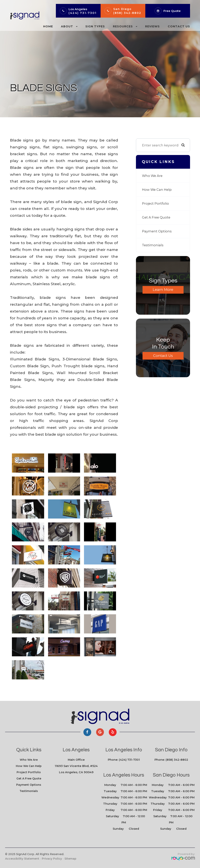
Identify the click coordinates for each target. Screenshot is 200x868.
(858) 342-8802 (127, 13)
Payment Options (157, 231)
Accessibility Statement (22, 859)
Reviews (152, 26)
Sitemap (70, 859)
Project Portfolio (156, 203)
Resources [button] (125, 26)
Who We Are (153, 176)
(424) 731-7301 (83, 13)
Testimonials (153, 245)
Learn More (163, 290)
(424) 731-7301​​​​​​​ (129, 760)
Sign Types (95, 26)
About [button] (69, 26)
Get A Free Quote (157, 217)
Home (48, 26)
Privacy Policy (52, 859)
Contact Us (179, 26)
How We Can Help (157, 189)
